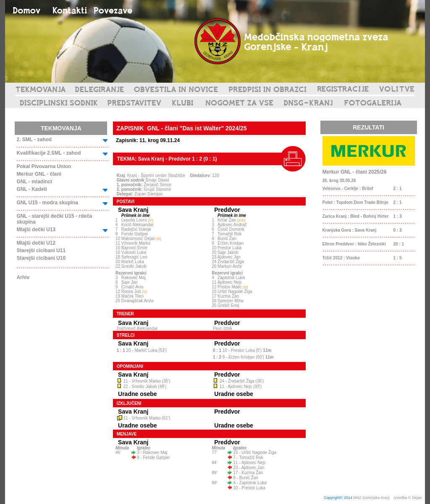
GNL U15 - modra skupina (47, 203)
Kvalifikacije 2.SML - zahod (49, 153)
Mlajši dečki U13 (36, 230)
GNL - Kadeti (31, 189)
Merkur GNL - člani (39, 174)
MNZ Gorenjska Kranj (371, 498)
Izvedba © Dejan (408, 498)
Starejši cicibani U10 (41, 258)
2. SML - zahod (34, 140)
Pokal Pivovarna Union (44, 166)
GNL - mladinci (34, 182)
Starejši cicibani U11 (41, 251)
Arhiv (23, 277)
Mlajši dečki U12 (36, 243)
